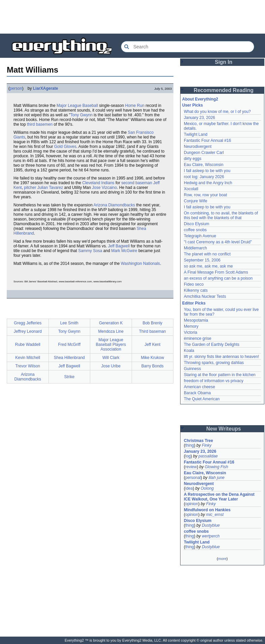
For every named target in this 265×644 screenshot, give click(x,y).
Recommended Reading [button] (224, 90)
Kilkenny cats (196, 290)
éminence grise (197, 338)
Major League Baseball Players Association (111, 345)
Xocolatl (191, 189)
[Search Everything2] (188, 47)
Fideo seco (194, 284)
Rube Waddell (28, 345)
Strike (69, 377)
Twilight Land (196, 134)
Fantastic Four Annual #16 (207, 140)
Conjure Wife (195, 201)
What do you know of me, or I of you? (217, 112)
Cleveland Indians (98, 183)
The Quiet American (202, 399)
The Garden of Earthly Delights (212, 345)
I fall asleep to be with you (207, 171)
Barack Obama (197, 393)
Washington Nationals (140, 264)
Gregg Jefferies (28, 323)
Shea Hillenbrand (69, 358)
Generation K (111, 323)
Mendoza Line (111, 331)
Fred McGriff (69, 345)
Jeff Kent (152, 345)
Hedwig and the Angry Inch (208, 183)
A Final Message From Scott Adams (216, 272)
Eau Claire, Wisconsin (204, 165)
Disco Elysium (196, 224)
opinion (192, 504)
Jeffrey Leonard (28, 331)
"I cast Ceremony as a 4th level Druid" (218, 242)
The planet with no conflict (207, 254)
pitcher (30, 188)
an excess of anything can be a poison (218, 278)
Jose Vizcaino (104, 188)
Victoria (191, 332)
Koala (189, 351)
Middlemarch (195, 248)
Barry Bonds (153, 366)
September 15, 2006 (202, 260)
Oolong (207, 488)
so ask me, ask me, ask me (208, 266)
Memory (191, 326)
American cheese (200, 387)
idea (189, 488)
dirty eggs (193, 159)
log (188, 456)
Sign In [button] (224, 62)
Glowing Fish (216, 467)
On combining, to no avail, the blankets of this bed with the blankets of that (221, 215)
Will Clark (111, 358)
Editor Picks (194, 303)
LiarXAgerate (46, 88)
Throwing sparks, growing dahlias (214, 363)
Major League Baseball (77, 106)
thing (190, 445)
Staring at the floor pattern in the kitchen (220, 375)
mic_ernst (215, 515)
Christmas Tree (198, 441)
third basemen (40, 124)
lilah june (216, 478)
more (222, 559)
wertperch (211, 536)
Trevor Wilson (28, 366)
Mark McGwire (124, 251)
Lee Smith (69, 323)
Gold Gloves (65, 147)
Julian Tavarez (50, 188)
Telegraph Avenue (200, 236)
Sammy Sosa (90, 251)
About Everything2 (200, 99)
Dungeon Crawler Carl (204, 153)
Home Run (135, 106)
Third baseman (153, 331)
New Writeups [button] (224, 429)
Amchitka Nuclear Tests (205, 296)
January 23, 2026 (200, 118)
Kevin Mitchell (28, 358)
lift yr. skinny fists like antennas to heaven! (221, 357)
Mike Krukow (152, 358)
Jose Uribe (111, 366)
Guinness (192, 369)
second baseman (137, 183)
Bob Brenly (152, 323)
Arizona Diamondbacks (114, 205)
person (16, 88)
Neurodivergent (198, 147)
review (191, 467)
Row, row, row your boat (205, 195)
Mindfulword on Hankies (207, 510)
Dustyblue (211, 525)
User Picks (192, 105)
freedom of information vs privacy (214, 381)
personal (193, 478)
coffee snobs (195, 230)
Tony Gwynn (81, 115)
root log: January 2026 (204, 177)
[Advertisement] (133, 17)
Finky (207, 445)
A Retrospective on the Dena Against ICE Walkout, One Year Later (219, 497)
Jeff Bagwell (119, 246)
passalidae (208, 456)
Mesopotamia (196, 320)
